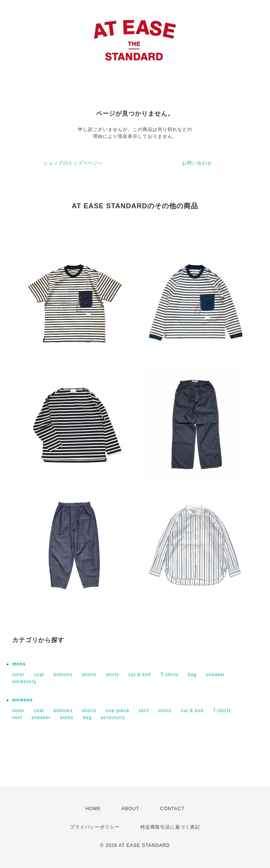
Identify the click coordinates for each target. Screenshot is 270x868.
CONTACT (172, 809)
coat (39, 675)
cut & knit (140, 675)
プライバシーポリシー (95, 827)
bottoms (63, 675)
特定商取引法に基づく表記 (170, 827)
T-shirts (170, 675)
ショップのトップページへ (73, 163)
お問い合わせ (197, 163)
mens (19, 664)
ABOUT (130, 809)
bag (192, 675)
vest (17, 718)
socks (67, 718)
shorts (89, 675)
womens (23, 700)
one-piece (118, 711)
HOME (93, 809)
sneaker (216, 675)
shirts (113, 675)
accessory (24, 682)
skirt (144, 711)
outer (18, 675)
